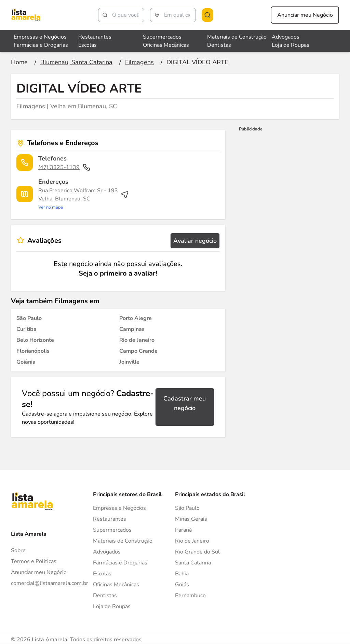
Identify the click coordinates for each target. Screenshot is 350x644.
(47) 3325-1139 (64, 167)
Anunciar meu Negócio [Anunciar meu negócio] (305, 15)
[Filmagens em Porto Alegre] (136, 318)
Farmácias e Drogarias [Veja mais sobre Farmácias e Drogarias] (41, 45)
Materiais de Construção (123, 541)
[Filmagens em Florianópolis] (33, 351)
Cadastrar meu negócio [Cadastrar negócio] (185, 403)
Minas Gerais (191, 519)
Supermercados (112, 530)
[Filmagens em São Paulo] (29, 318)
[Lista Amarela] (26, 15)
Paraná (183, 530)
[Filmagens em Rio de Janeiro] (137, 340)
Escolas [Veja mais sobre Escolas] (87, 45)
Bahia (182, 574)
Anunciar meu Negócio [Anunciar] (39, 572)
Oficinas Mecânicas (116, 585)
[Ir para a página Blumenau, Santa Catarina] (76, 62)
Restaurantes (110, 519)
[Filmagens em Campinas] (132, 329)
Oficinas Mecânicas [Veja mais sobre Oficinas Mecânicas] (166, 45)
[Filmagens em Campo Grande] (138, 351)
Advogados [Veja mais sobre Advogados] (286, 37)
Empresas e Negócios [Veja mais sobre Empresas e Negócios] (40, 37)
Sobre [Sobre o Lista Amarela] (18, 550)
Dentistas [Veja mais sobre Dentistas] (219, 45)
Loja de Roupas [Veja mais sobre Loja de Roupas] (291, 45)
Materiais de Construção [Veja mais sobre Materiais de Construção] (237, 37)
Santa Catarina (193, 563)
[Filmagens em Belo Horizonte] (35, 340)
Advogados (107, 552)
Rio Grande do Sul (197, 552)
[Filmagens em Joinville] (129, 362)
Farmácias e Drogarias (120, 563)
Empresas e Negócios (119, 508)
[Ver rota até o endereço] (84, 199)
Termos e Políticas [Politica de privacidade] (34, 561)
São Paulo (187, 508)
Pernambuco (190, 596)
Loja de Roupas (112, 606)
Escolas (102, 574)
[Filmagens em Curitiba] (26, 329)
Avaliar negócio (195, 241)
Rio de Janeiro (192, 541)
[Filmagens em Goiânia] (26, 362)
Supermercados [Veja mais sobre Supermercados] (162, 37)
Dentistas (105, 596)
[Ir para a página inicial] (19, 62)
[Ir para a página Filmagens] (139, 62)
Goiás (182, 585)
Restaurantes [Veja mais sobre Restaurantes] (95, 37)
